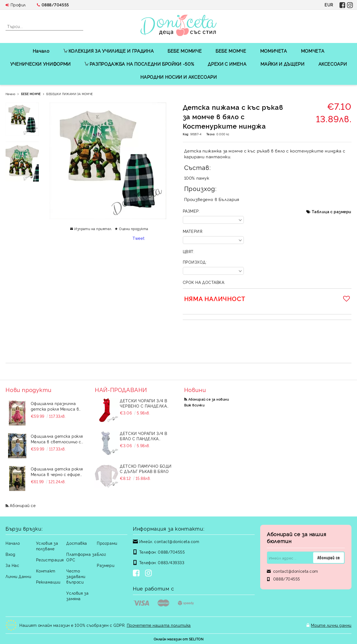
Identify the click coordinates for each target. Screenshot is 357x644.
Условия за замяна (77, 596)
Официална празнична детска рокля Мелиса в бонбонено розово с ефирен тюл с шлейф (55, 406)
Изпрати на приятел (93, 229)
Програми (107, 543)
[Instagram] (150, 574)
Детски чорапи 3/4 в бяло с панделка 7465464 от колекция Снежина (144, 436)
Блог (101, 554)
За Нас (12, 565)
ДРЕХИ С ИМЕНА (227, 64)
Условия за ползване (47, 546)
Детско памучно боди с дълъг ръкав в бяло (146, 469)
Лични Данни (18, 576)
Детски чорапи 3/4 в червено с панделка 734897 (144, 403)
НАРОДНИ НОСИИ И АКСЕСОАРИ (179, 77)
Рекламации (48, 582)
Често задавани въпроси (76, 576)
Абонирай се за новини (209, 399)
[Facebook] (137, 574)
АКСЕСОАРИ (333, 64)
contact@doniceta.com (177, 541)
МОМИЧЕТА (274, 51)
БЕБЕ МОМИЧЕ (185, 51)
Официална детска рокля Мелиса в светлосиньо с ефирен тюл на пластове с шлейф (57, 439)
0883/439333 (171, 562)
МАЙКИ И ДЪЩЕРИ (283, 64)
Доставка (77, 543)
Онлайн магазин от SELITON (178, 639)
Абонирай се (23, 505)
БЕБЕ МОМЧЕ (231, 51)
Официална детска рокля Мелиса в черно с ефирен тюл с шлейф (57, 472)
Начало (41, 51)
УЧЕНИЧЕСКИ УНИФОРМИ (40, 64)
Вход (10, 554)
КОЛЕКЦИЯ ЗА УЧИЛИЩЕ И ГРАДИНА (109, 51)
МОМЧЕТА (313, 51)
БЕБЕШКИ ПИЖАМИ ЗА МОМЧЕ (69, 94)
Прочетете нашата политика (159, 625)
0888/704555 (55, 5)
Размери (106, 565)
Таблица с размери (332, 211)
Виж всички (194, 405)
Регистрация (50, 560)
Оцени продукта (134, 229)
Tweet (139, 238)
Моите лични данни (331, 625)
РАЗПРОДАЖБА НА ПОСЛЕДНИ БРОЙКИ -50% (139, 64)
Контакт (46, 571)
